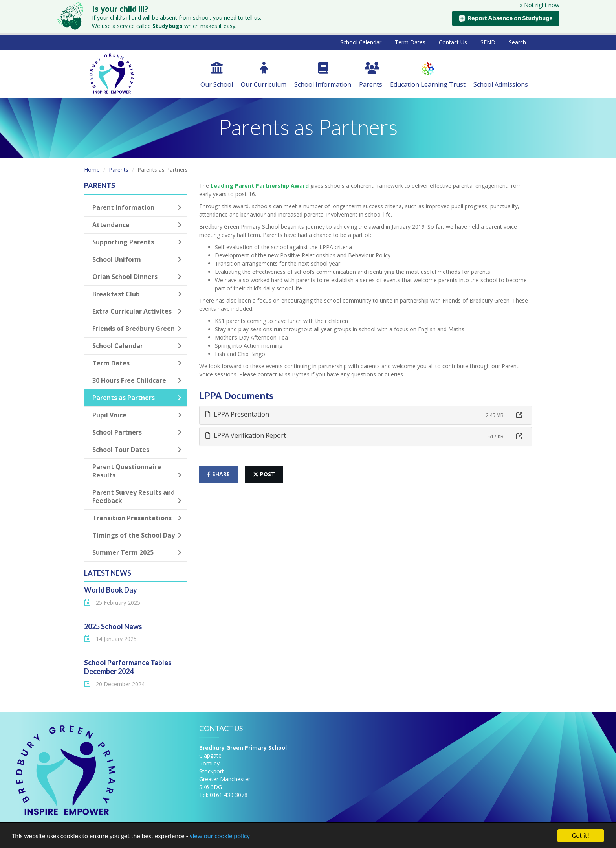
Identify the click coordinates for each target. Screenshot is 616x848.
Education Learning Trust (428, 75)
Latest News (108, 573)
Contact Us (453, 42)
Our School (217, 75)
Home (92, 170)
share (218, 474)
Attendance (137, 225)
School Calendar (361, 42)
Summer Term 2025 (137, 552)
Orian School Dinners (137, 277)
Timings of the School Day (137, 535)
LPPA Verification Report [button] (246, 435)
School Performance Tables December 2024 (128, 667)
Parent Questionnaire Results (137, 471)
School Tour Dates (137, 450)
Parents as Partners (137, 398)
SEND (488, 42)
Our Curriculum (264, 75)
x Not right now (540, 5)
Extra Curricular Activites (137, 311)
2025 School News (113, 626)
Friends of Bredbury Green (137, 329)
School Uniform (137, 259)
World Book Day (111, 590)
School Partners (137, 432)
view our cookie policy (220, 836)
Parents (371, 75)
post (264, 474)
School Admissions (501, 75)
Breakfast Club (137, 294)
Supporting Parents (137, 242)
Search (517, 42)
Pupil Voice (137, 415)
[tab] (366, 415)
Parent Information (137, 207)
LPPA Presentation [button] (237, 414)
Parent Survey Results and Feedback (137, 497)
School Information (323, 75)
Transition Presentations (137, 518)
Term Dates (410, 42)
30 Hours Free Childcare (137, 380)
